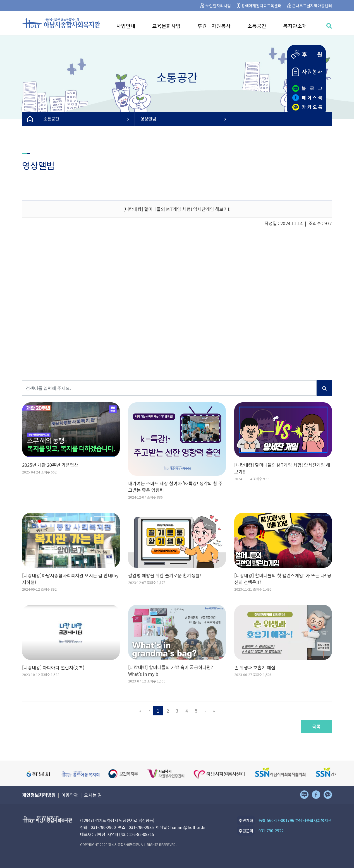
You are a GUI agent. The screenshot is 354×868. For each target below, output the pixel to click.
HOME (30, 119)
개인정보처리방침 (39, 795)
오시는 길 (93, 795)
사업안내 (126, 26)
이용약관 (70, 795)
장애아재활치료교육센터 (261, 6)
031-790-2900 (103, 827)
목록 (316, 726)
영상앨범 (183, 119)
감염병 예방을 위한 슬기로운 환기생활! (165, 575)
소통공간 (257, 26)
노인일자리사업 (218, 6)
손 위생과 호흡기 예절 (255, 667)
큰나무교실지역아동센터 (312, 6)
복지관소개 (295, 26)
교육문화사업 (166, 26)
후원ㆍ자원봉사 (214, 26)
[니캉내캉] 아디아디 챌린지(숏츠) (53, 667)
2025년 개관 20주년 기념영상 (50, 465)
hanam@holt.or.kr (188, 827)
